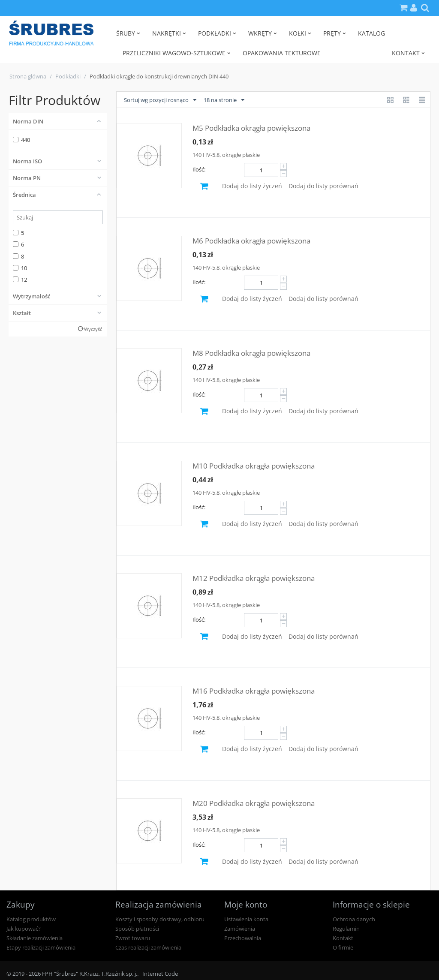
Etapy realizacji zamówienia (41, 947)
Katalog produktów (31, 919)
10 (20, 268)
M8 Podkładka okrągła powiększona (251, 353)
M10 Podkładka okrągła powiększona (254, 466)
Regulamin (346, 929)
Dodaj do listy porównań (323, 186)
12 (20, 280)
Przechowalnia (243, 938)
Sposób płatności (137, 929)
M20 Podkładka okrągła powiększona (254, 803)
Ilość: (199, 169)
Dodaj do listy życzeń (252, 186)
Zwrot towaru (133, 938)
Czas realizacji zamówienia (148, 947)
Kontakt (343, 938)
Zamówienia (240, 929)
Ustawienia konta (246, 919)
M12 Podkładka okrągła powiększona (254, 578)
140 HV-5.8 (206, 155)
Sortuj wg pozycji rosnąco (160, 100)
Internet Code (160, 974)
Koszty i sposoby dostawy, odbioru (160, 919)
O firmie (343, 947)
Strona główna (28, 76)
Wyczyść (93, 329)
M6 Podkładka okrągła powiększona (251, 241)
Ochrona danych (354, 919)
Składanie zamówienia (35, 938)
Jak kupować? (24, 929)
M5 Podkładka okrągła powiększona (251, 128)
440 (21, 140)
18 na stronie (224, 100)
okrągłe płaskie (241, 155)
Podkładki (68, 76)
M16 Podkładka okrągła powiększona (254, 691)
